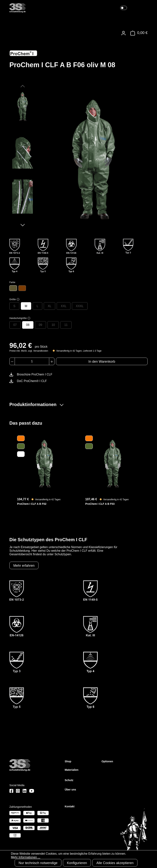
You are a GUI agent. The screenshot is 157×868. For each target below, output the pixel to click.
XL (50, 306)
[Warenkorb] (138, 33)
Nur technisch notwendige (38, 863)
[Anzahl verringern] (12, 361)
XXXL (80, 306)
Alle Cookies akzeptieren (115, 863)
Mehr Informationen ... (26, 857)
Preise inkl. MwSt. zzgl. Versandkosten (29, 351)
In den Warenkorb (102, 362)
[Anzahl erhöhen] (52, 361)
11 (66, 325)
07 (15, 325)
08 (28, 325)
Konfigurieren (77, 863)
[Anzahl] (32, 361)
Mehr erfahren (24, 566)
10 (53, 325)
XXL (63, 306)
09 (41, 325)
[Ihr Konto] (123, 33)
